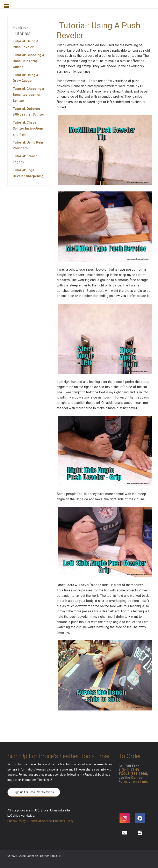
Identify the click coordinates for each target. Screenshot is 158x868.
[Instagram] (125, 818)
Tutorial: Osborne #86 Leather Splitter (28, 112)
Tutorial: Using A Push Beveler (26, 44)
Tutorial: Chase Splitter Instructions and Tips (28, 128)
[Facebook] (140, 818)
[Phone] (140, 833)
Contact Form (131, 780)
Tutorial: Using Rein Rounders (28, 145)
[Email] (125, 833)
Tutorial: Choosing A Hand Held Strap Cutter (29, 61)
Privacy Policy (17, 821)
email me (140, 782)
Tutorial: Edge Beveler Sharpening (28, 173)
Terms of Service (40, 821)
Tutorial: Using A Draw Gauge (26, 78)
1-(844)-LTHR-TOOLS (129, 772)
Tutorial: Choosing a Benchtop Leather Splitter (28, 95)
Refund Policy (64, 821)
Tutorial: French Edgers (25, 159)
